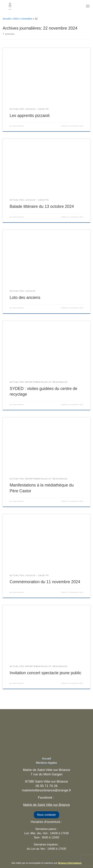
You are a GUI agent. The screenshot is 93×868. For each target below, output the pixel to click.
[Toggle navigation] (88, 6)
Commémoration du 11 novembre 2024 (45, 582)
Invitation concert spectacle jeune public (46, 673)
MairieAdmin (19, 126)
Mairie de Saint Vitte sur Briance (46, 805)
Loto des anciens (25, 297)
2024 (16, 19)
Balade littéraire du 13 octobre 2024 (42, 206)
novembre (27, 19)
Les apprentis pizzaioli (30, 116)
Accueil (7, 19)
